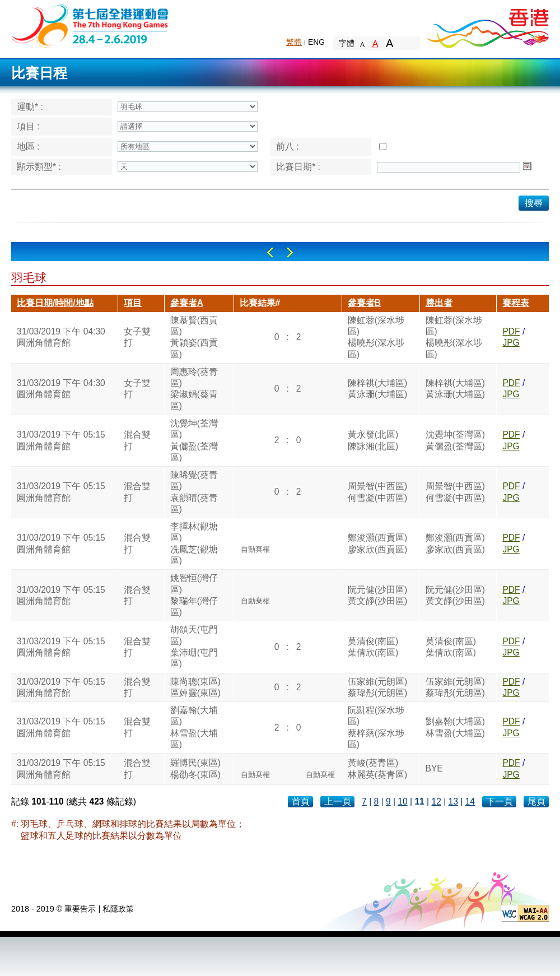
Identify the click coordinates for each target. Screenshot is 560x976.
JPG (511, 343)
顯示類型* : (39, 167)
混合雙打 (137, 440)
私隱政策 (118, 909)
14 (470, 801)
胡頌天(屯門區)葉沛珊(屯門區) (194, 647)
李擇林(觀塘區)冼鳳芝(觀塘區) (194, 543)
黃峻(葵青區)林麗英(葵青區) (377, 768)
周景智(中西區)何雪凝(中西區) (377, 492)
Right (290, 252)
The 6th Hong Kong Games (90, 25)
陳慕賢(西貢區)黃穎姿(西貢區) (194, 337)
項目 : (28, 126)
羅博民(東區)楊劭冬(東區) (195, 768)
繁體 (294, 42)
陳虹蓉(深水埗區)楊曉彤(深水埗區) (376, 337)
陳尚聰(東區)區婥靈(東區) (195, 687)
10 (402, 801)
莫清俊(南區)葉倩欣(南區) (373, 647)
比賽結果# (260, 303)
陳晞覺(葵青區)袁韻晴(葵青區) (194, 492)
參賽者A (187, 303)
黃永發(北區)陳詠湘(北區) (373, 440)
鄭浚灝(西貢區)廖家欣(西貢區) (377, 543)
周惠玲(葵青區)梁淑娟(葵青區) (194, 389)
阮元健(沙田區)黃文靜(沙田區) (377, 595)
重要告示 (80, 909)
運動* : (30, 107)
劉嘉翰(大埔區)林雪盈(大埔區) (194, 727)
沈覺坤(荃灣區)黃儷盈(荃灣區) (194, 440)
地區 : (28, 147)
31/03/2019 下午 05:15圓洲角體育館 (61, 440)
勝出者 (439, 303)
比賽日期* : (298, 167)
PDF (511, 331)
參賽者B (364, 303)
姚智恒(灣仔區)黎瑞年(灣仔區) (194, 595)
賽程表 (516, 303)
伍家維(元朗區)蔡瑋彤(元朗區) (377, 687)
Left (270, 252)
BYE (434, 768)
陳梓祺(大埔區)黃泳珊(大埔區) (377, 389)
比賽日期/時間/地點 (55, 303)
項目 (133, 303)
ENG (316, 42)
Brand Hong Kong (487, 25)
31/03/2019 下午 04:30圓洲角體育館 (61, 337)
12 (436, 801)
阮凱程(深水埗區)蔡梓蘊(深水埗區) (376, 727)
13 (453, 801)
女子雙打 (137, 337)
